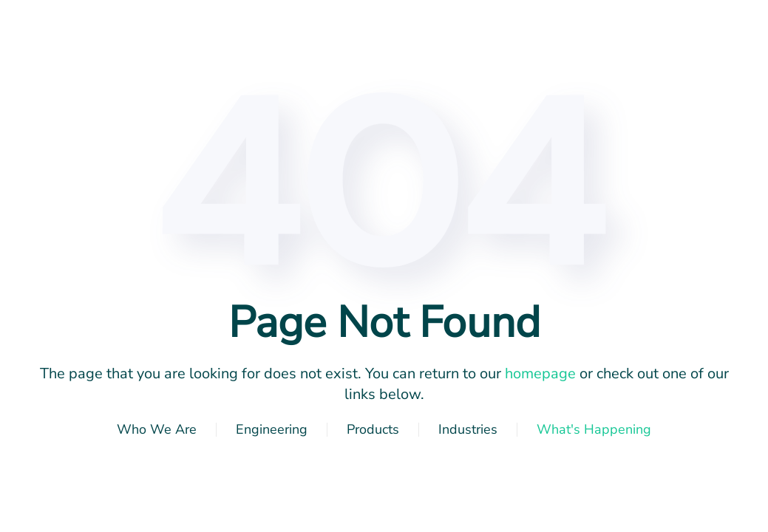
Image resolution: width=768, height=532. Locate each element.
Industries (468, 429)
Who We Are (157, 429)
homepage (540, 374)
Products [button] (373, 429)
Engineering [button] (272, 429)
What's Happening (594, 429)
